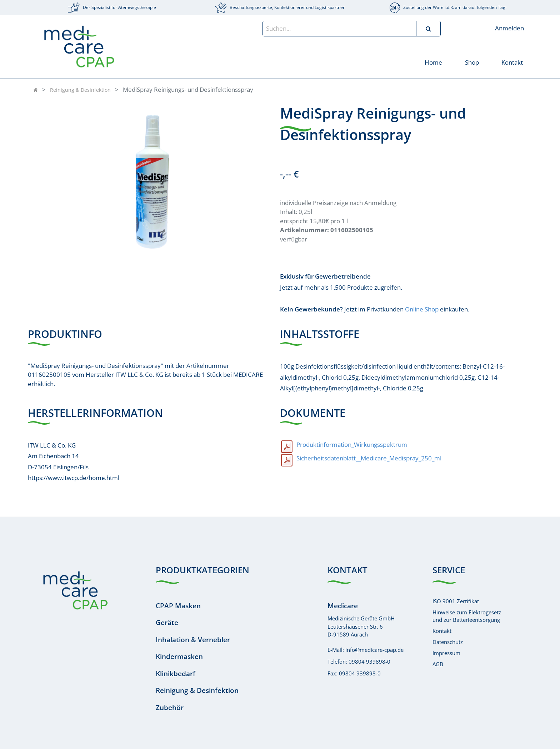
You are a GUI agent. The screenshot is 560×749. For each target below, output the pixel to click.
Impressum (446, 653)
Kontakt (442, 631)
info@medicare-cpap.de (374, 650)
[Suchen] (428, 29)
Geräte (167, 623)
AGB (438, 664)
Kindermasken (179, 656)
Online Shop (422, 309)
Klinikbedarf (176, 674)
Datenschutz (448, 642)
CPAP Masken (178, 606)
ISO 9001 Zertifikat (456, 601)
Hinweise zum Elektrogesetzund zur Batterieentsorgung (467, 616)
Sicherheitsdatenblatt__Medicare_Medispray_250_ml (369, 458)
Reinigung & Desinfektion (80, 90)
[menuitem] (433, 62)
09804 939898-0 (369, 661)
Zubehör (170, 708)
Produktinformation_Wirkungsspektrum (352, 445)
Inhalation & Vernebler (193, 640)
